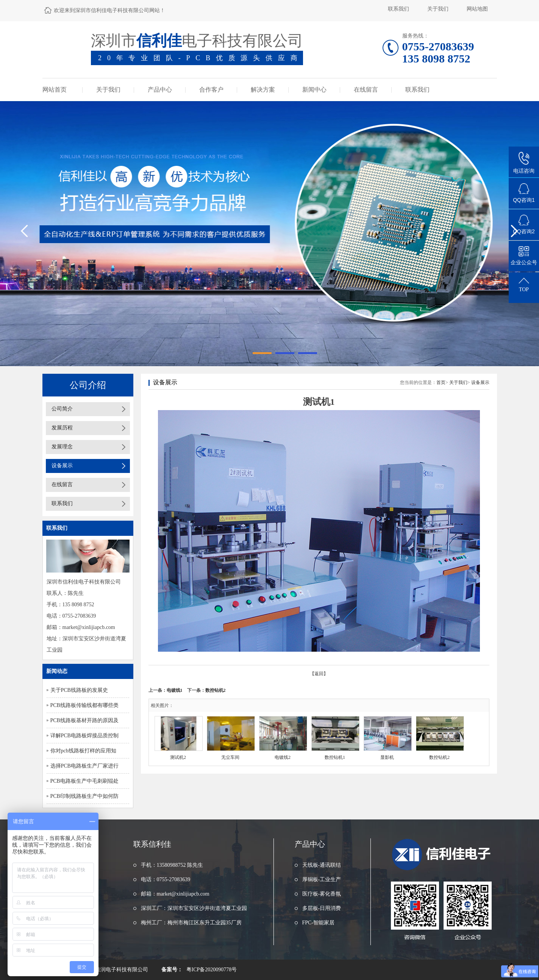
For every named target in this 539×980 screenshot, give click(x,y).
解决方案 (263, 90)
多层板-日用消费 (322, 908)
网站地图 (477, 9)
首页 (441, 382)
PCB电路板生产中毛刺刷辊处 (84, 781)
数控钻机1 (335, 757)
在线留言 (366, 90)
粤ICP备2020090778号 (212, 970)
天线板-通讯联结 (322, 865)
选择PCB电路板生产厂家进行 (84, 766)
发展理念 (62, 447)
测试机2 (178, 757)
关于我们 (438, 9)
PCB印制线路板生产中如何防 (84, 796)
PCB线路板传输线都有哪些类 (84, 705)
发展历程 (62, 428)
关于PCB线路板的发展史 (79, 690)
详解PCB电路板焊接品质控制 (84, 736)
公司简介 (62, 409)
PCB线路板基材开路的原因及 (84, 720)
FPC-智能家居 (319, 923)
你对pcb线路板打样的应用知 (83, 751)
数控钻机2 (216, 690)
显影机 (387, 757)
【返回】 (319, 674)
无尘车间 (230, 757)
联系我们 (398, 9)
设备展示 (62, 466)
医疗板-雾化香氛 (322, 894)
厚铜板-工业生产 (322, 879)
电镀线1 (175, 690)
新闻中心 (314, 90)
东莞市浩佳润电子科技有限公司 (111, 970)
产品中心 (160, 90)
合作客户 (211, 90)
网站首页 (55, 90)
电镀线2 (283, 757)
